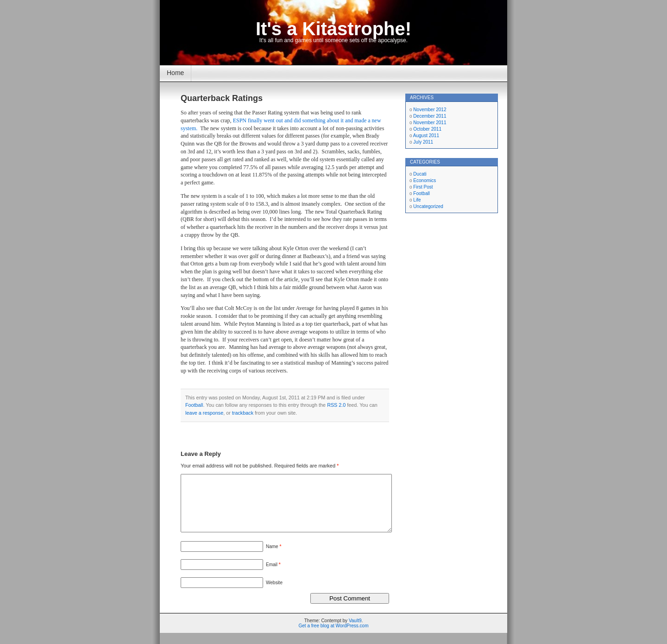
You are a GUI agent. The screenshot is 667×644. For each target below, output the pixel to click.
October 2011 (427, 129)
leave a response (204, 413)
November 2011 (430, 123)
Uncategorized (428, 206)
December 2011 (430, 116)
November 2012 (430, 110)
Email (273, 576)
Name (274, 558)
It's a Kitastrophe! (333, 29)
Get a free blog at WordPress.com (334, 637)
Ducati (420, 174)
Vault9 (355, 632)
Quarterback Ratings (222, 98)
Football (194, 405)
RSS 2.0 (336, 405)
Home (175, 73)
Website (274, 594)
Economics (425, 180)
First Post (423, 187)
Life (417, 200)
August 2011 (426, 136)
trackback (243, 413)
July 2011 (423, 142)
